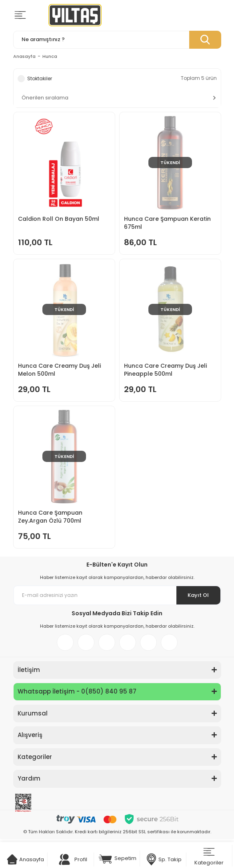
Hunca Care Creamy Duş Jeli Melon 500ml (59, 370)
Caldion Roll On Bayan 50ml (59, 219)
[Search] (117, 40)
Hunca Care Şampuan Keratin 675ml (167, 223)
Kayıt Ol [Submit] (198, 595)
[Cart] (12, 859)
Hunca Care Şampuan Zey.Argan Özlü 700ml (50, 517)
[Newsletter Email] (117, 595)
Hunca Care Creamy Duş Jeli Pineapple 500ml (165, 370)
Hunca (50, 56)
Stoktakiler (40, 78)
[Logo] (75, 15)
